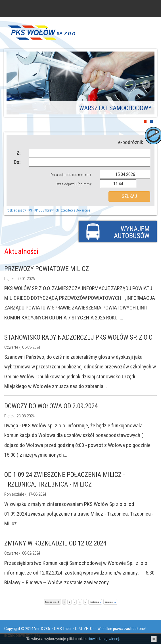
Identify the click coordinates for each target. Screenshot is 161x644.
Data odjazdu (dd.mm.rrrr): (71, 175)
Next (146, 84)
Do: (17, 162)
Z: (18, 153)
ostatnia (110, 602)
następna (95, 602)
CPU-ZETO (84, 629)
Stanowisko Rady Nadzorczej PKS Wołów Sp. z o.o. (79, 338)
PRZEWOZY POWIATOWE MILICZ (47, 269)
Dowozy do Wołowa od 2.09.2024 (51, 406)
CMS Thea (62, 629)
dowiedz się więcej (103, 639)
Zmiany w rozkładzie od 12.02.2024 (55, 543)
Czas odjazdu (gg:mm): (74, 184)
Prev (15, 84)
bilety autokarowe (78, 210)
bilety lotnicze (56, 210)
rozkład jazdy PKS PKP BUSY (26, 210)
